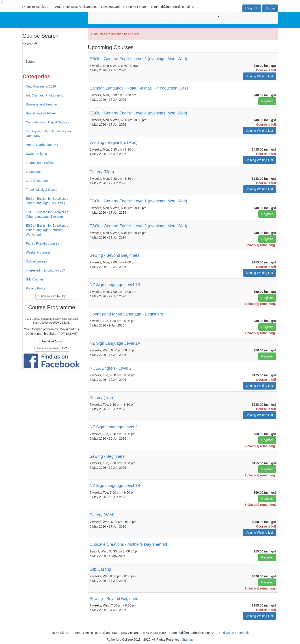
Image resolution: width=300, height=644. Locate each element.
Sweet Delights (36, 154)
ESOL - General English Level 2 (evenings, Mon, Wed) (138, 226)
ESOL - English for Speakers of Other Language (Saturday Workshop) (48, 230)
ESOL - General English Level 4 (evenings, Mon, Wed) (138, 113)
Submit (30, 61)
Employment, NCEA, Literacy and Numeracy (49, 134)
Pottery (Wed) (102, 515)
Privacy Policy (36, 288)
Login (270, 8)
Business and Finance (41, 104)
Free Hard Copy (52, 342)
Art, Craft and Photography (45, 95)
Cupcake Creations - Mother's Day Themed (128, 544)
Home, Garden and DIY (42, 145)
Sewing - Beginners (107, 456)
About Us (161, 18)
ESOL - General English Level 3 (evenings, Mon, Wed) (138, 59)
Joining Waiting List (259, 76)
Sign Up (252, 8)
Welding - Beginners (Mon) (114, 142)
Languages (34, 172)
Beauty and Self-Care (41, 113)
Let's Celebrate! (37, 181)
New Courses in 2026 (41, 86)
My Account (140, 18)
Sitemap (188, 640)
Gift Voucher (35, 279)
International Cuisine (40, 163)
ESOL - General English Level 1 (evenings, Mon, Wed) (138, 201)
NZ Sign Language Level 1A (115, 343)
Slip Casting (100, 569)
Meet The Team (207, 18)
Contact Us (182, 18)
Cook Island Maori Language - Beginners (126, 314)
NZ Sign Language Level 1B (115, 285)
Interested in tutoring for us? (45, 270)
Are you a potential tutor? (52, 348)
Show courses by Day (52, 296)
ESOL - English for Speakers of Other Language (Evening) (48, 214)
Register (267, 101)
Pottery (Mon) (102, 172)
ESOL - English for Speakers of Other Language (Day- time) (48, 201)
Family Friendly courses (43, 243)
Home (102, 18)
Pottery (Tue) (101, 398)
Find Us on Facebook (233, 633)
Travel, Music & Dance (42, 190)
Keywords (30, 43)
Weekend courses (39, 252)
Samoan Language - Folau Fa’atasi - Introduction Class (139, 88)
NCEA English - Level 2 (111, 368)
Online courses (36, 261)
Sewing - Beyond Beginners (114, 255)
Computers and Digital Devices (47, 122)
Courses (119, 18)
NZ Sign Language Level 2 (113, 427)
